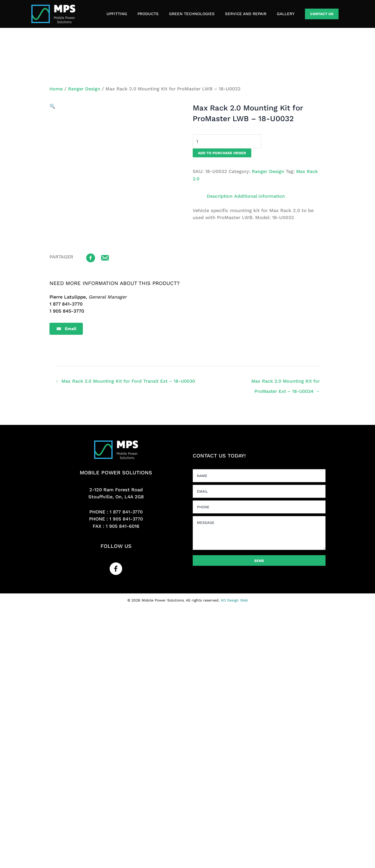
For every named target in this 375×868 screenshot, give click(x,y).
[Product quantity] (227, 141)
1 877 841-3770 (126, 512)
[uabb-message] (259, 533)
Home (56, 89)
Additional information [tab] (260, 196)
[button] (322, 14)
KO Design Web (234, 600)
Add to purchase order (222, 153)
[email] (259, 491)
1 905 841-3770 (126, 519)
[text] (259, 475)
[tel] (259, 507)
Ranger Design (84, 89)
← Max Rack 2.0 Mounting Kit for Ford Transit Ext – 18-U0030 (127, 381)
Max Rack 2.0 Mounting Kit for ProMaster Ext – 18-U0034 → (285, 382)
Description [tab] (220, 196)
